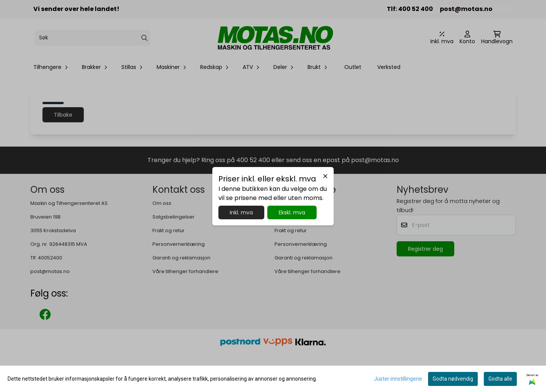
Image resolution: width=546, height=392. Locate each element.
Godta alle (500, 379)
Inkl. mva (241, 212)
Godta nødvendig (453, 379)
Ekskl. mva (292, 212)
